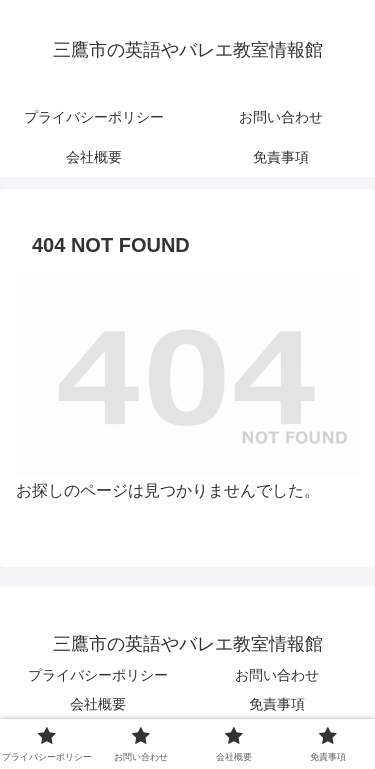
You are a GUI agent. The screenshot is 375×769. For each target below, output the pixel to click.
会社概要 (98, 704)
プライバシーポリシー (98, 675)
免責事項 (277, 704)
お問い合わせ (277, 675)
